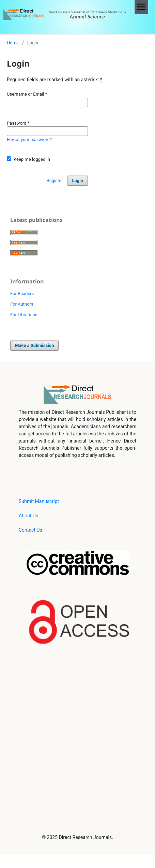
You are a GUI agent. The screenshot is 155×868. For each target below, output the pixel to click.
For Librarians (24, 315)
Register (55, 180)
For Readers (22, 293)
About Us (28, 516)
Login (77, 180)
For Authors (22, 304)
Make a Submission (34, 345)
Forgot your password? (29, 139)
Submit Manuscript (39, 501)
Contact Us (30, 530)
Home (13, 43)
